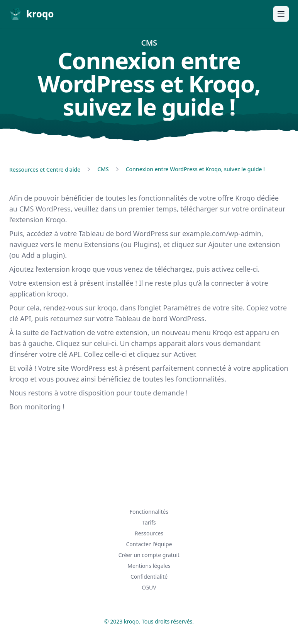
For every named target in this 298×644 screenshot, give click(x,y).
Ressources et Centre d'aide (45, 170)
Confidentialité (149, 577)
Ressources (149, 533)
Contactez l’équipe (149, 544)
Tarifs (149, 522)
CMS (103, 169)
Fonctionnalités (149, 512)
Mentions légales (149, 566)
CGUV (149, 587)
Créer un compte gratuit (149, 555)
